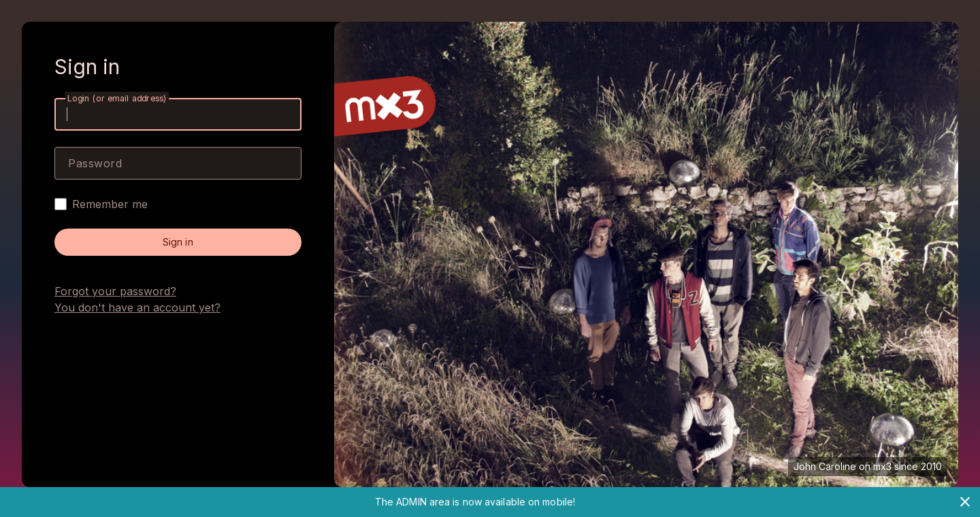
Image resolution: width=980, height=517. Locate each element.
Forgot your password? (115, 291)
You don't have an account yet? (137, 307)
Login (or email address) (117, 98)
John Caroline (825, 466)
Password (95, 163)
